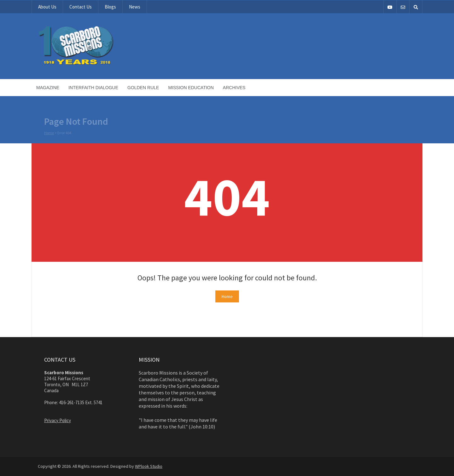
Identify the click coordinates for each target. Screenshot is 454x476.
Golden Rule (143, 88)
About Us (47, 7)
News (135, 7)
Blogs (110, 7)
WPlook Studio (149, 466)
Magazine (48, 88)
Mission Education (191, 88)
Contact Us (81, 7)
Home (49, 133)
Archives (234, 88)
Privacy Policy (58, 420)
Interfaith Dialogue (93, 88)
